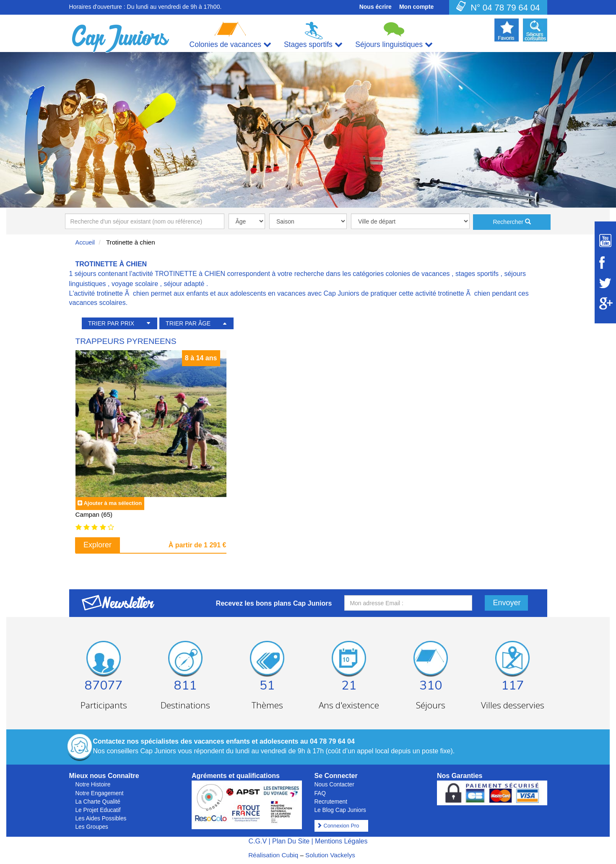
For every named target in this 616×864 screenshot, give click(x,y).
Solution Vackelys (330, 855)
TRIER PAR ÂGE (188, 323)
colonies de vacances (418, 274)
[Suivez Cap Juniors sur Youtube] (605, 241)
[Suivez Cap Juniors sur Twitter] (605, 283)
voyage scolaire (135, 284)
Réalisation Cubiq (273, 855)
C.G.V (257, 841)
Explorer (97, 545)
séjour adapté (184, 284)
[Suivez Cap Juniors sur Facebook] (605, 263)
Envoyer (507, 603)
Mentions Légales (341, 841)
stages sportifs (477, 274)
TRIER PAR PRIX (111, 323)
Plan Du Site (291, 841)
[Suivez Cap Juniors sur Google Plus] (605, 303)
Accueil (85, 242)
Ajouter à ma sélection (113, 503)
